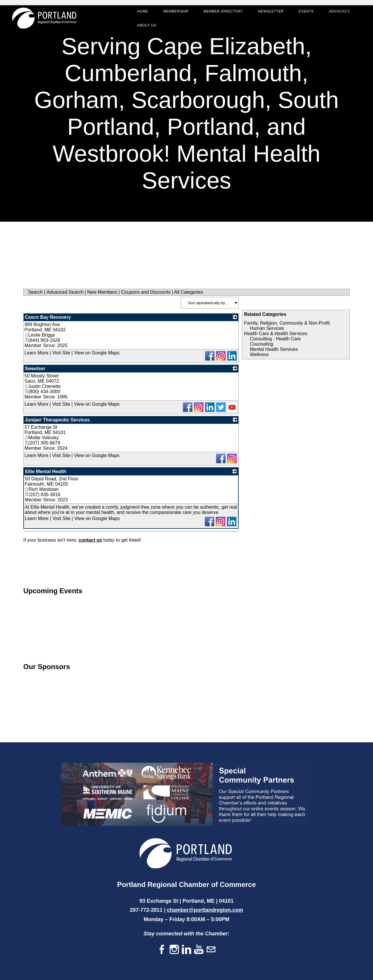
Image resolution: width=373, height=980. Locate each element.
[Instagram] (174, 950)
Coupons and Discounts (146, 292)
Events (304, 13)
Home (140, 13)
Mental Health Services (274, 349)
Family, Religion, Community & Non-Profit (287, 323)
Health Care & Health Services (276, 334)
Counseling (261, 344)
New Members (102, 292)
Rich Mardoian (42, 489)
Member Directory (221, 13)
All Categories (189, 292)
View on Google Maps (97, 353)
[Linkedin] (186, 950)
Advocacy (337, 13)
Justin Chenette (43, 386)
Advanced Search (65, 292)
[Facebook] (162, 950)
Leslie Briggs (40, 335)
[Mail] (211, 950)
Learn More (36, 353)
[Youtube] (199, 950)
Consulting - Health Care (275, 339)
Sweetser (35, 369)
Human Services (267, 328)
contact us (90, 540)
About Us (144, 27)
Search (35, 292)
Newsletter (268, 13)
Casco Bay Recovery (48, 317)
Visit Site (61, 353)
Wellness (259, 355)
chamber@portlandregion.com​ (205, 910)
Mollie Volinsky (42, 438)
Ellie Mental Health (46, 471)
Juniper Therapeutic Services (57, 420)
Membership (173, 13)
